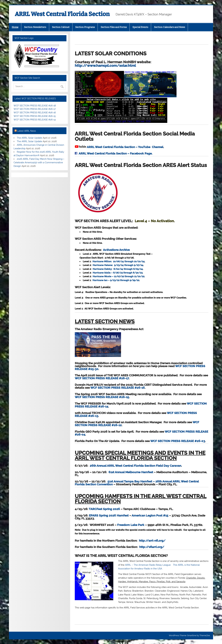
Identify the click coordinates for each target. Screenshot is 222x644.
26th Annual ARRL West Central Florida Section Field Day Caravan (135, 466)
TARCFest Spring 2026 (104, 509)
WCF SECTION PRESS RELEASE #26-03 (178, 441)
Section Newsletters (35, 27)
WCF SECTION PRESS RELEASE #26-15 (102, 397)
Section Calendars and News (170, 27)
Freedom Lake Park (131, 525)
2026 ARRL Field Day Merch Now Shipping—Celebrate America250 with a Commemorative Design (39, 163)
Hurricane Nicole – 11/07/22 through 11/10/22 (118, 276)
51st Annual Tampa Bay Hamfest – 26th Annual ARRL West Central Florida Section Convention (137, 483)
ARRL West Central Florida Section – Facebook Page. (115, 153)
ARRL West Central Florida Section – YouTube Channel (125, 147)
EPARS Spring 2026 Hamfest (109, 515)
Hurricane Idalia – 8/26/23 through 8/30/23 (118, 273)
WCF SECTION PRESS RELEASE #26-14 (35, 120)
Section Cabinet (61, 27)
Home (15, 27)
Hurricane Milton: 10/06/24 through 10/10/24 (119, 261)
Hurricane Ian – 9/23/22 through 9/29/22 (116, 280)
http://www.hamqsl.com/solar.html (113, 64)
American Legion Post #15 (150, 515)
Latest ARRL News (27, 131)
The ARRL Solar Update (29, 138)
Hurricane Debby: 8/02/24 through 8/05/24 (118, 269)
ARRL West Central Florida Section (62, 14)
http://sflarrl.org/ (152, 547)
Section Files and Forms (114, 27)
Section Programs (85, 27)
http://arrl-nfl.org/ (152, 541)
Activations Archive (116, 250)
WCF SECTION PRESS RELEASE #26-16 (118, 388)
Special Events (140, 27)
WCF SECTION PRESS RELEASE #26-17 (102, 378)
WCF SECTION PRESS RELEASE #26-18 (35, 106)
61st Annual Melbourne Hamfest (131, 472)
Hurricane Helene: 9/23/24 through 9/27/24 (118, 265)
